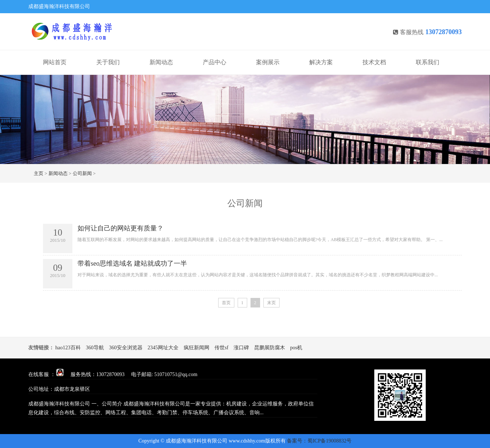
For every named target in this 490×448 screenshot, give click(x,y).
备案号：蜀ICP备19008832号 (319, 441)
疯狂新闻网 (197, 348)
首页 (226, 303)
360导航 (95, 348)
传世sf (221, 348)
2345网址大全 (163, 348)
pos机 (296, 348)
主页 (39, 173)
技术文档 (374, 62)
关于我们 (108, 62)
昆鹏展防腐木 (270, 348)
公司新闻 (82, 173)
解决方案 (321, 62)
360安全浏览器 (126, 348)
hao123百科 (68, 348)
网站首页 (55, 62)
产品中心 (215, 62)
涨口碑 (241, 348)
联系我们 (428, 62)
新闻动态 (161, 62)
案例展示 (268, 62)
